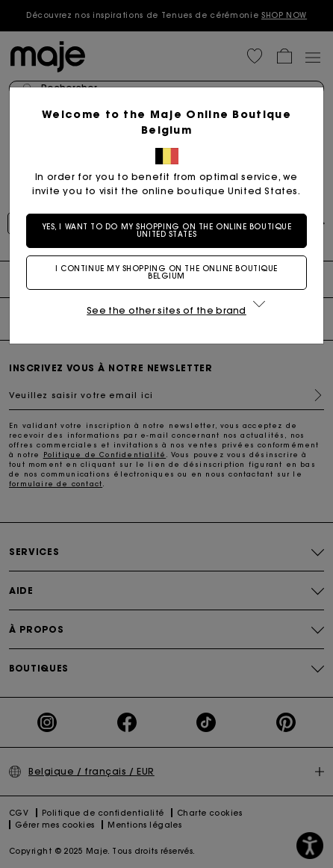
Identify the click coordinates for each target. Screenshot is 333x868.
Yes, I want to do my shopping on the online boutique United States (167, 230)
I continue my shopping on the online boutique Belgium (166, 272)
